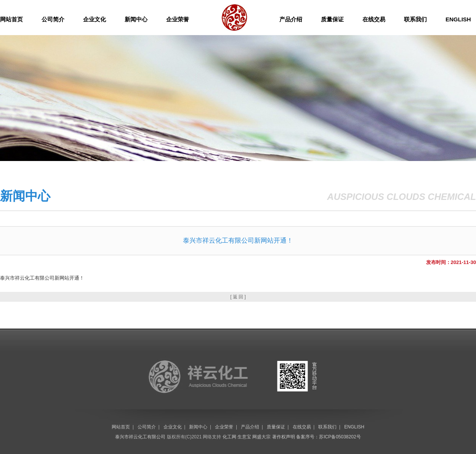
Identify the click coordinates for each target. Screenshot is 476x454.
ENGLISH (458, 19)
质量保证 (332, 19)
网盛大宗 (261, 437)
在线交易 (374, 19)
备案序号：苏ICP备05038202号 (328, 437)
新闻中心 (136, 19)
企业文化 (95, 19)
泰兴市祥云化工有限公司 (140, 437)
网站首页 (11, 19)
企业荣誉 (178, 19)
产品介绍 (291, 19)
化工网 (229, 437)
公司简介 (53, 19)
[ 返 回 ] (238, 297)
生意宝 (244, 437)
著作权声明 (284, 437)
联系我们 (415, 19)
